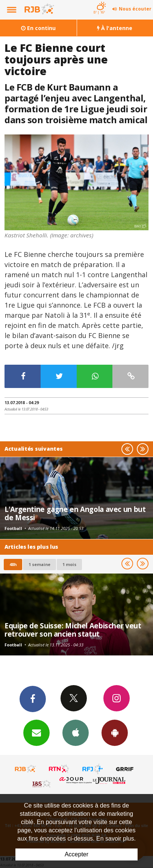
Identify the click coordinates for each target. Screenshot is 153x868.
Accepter (76, 854)
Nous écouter (135, 9)
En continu (38, 28)
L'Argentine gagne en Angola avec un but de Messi (75, 513)
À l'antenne (115, 28)
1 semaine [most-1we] (39, 564)
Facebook (33, 699)
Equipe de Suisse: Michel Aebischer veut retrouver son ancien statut (73, 630)
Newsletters (36, 732)
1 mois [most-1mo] (69, 564)
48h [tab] (13, 564)
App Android (115, 732)
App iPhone (76, 732)
